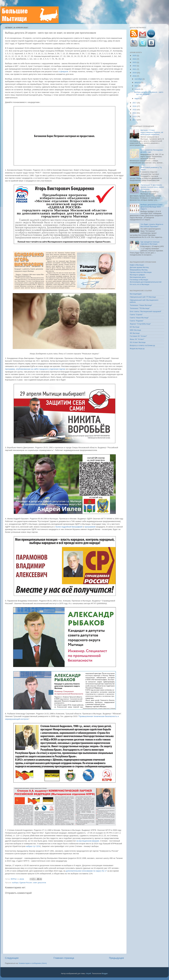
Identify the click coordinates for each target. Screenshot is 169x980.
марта (137, 98)
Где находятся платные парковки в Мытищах (150, 243)
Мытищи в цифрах (137, 275)
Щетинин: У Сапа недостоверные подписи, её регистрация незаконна (152, 132)
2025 (135, 56)
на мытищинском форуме (88, 841)
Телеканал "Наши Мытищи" (141, 305)
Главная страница (64, 958)
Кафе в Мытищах (137, 265)
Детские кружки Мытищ (139, 267)
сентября (139, 79)
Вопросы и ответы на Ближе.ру (142, 345)
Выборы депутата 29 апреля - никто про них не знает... (149, 93)
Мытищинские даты (138, 277)
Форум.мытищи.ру (137, 349)
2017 (135, 103)
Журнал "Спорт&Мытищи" (140, 324)
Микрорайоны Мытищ (139, 270)
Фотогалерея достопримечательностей (146, 282)
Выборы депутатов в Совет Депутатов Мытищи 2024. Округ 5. (151, 207)
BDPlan (14, 879)
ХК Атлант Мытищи (138, 342)
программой (90, 527)
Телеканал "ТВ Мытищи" (140, 308)
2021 (135, 69)
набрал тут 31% (33, 846)
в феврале (64, 72)
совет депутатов (39, 883)
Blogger (105, 973)
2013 (135, 116)
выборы (15, 883)
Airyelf (89, 973)
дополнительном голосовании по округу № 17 (86, 871)
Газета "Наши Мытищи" (139, 318)
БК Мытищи (135, 327)
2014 (135, 113)
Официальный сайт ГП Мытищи (143, 297)
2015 (135, 110)
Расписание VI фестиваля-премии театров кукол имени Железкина (152, 187)
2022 (135, 66)
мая (136, 86)
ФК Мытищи (135, 333)
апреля (138, 89)
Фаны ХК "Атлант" (137, 339)
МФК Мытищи (135, 330)
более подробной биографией (69, 527)
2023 (135, 62)
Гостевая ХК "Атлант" (138, 336)
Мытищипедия (136, 294)
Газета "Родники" (137, 321)
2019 (135, 73)
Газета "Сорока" (136, 315)
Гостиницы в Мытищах (139, 280)
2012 (135, 120)
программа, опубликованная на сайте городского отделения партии (35, 369)
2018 (135, 76)
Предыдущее (116, 958)
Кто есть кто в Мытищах (140, 284)
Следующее (12, 958)
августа (138, 82)
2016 (135, 106)
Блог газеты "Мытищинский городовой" (146, 311)
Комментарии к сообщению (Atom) (33, 963)
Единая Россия (26, 883)
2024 (135, 59)
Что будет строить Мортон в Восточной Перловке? (152, 225)
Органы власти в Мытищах (141, 272)
